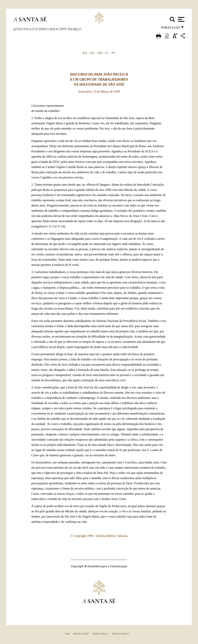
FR (100, 53)
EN (85, 53)
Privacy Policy (121, 634)
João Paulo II (26, 29)
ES (92, 53)
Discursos (49, 29)
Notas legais (81, 634)
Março (75, 29)
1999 (64, 29)
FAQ (67, 634)
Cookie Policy (100, 634)
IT (107, 53)
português (170, 29)
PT (114, 53)
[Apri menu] (181, 19)
